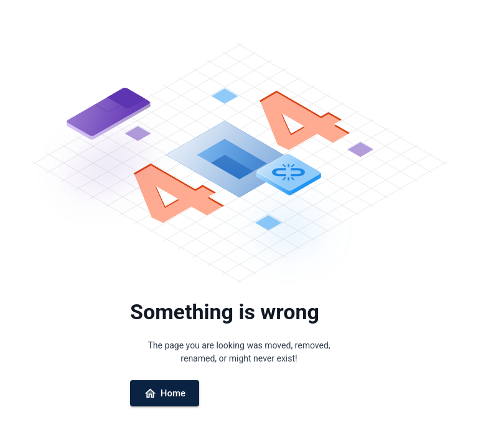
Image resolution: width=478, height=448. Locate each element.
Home (165, 394)
